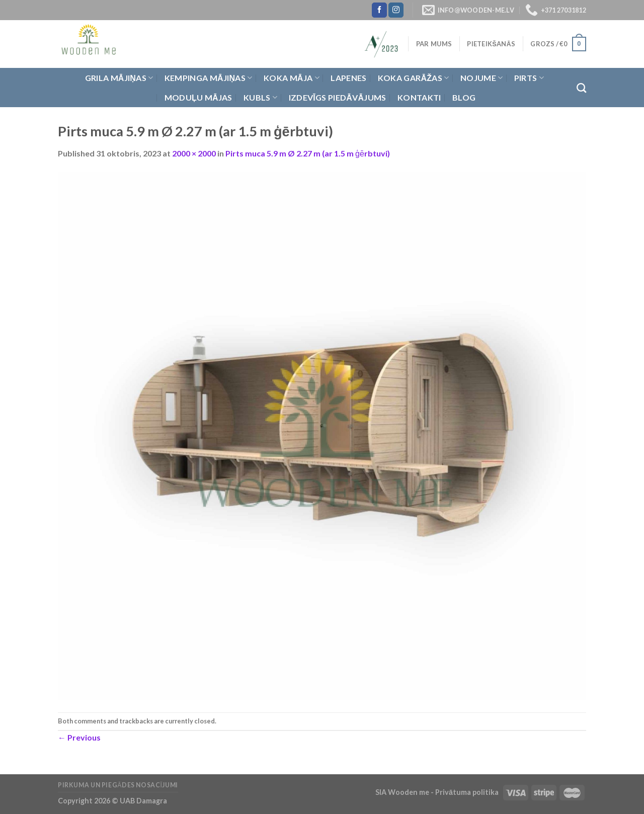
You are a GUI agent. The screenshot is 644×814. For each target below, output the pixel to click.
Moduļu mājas (198, 97)
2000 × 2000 (194, 153)
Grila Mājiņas (119, 78)
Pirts (529, 78)
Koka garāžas (414, 78)
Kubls (260, 98)
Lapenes (348, 78)
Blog (464, 97)
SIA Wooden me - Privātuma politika (438, 792)
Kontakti (419, 97)
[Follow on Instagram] (396, 10)
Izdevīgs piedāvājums (338, 97)
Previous (79, 737)
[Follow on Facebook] (379, 10)
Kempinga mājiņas (209, 78)
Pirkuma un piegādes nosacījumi (118, 785)
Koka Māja (292, 78)
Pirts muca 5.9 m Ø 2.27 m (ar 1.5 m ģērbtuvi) (308, 153)
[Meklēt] (581, 88)
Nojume (481, 78)
